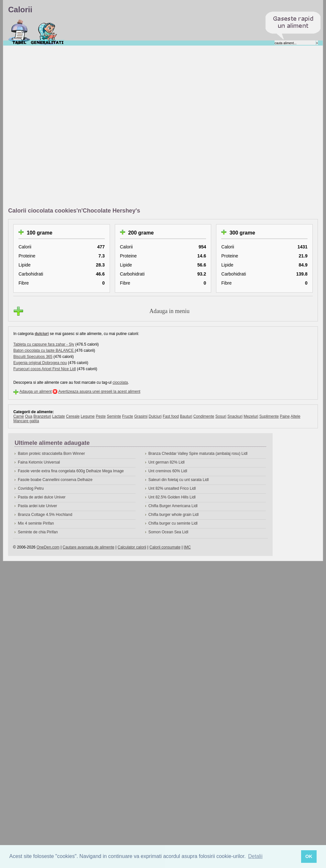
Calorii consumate (165, 547)
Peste (101, 416)
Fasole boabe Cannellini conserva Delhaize (55, 480)
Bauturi (186, 416)
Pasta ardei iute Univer (37, 506)
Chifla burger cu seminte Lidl (173, 523)
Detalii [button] (255, 856)
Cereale (73, 416)
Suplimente (269, 416)
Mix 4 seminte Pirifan (36, 523)
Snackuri (235, 416)
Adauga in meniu (169, 311)
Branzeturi (42, 416)
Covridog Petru (31, 488)
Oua (29, 416)
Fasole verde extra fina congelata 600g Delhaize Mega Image (71, 471)
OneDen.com (48, 547)
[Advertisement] (82, 127)
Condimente (204, 416)
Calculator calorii (132, 547)
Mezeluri (251, 416)
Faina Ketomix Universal (39, 462)
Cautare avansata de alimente (89, 547)
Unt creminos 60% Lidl (168, 471)
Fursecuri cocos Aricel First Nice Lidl (44, 369)
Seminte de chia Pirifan (38, 532)
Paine (285, 416)
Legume (87, 416)
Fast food (171, 416)
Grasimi (141, 416)
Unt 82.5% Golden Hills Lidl (172, 497)
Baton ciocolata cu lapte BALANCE (44, 350)
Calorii (19, 32)
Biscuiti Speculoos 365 (33, 357)
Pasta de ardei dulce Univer (42, 497)
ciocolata (120, 382)
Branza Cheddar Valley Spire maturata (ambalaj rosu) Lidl (198, 454)
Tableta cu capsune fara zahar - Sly (44, 344)
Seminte (114, 416)
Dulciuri (155, 416)
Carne (19, 416)
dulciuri (42, 334)
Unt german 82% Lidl (167, 462)
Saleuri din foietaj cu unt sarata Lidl (179, 480)
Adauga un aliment (36, 392)
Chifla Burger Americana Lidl (173, 506)
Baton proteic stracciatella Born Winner (51, 454)
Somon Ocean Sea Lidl (168, 532)
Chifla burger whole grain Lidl (174, 515)
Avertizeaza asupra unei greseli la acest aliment (99, 392)
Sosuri (221, 416)
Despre (47, 32)
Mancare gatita (26, 421)
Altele (296, 416)
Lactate (58, 416)
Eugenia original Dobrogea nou (40, 363)
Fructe (128, 416)
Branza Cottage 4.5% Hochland (45, 515)
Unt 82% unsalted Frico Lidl (172, 488)
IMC (187, 547)
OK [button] (309, 856)
